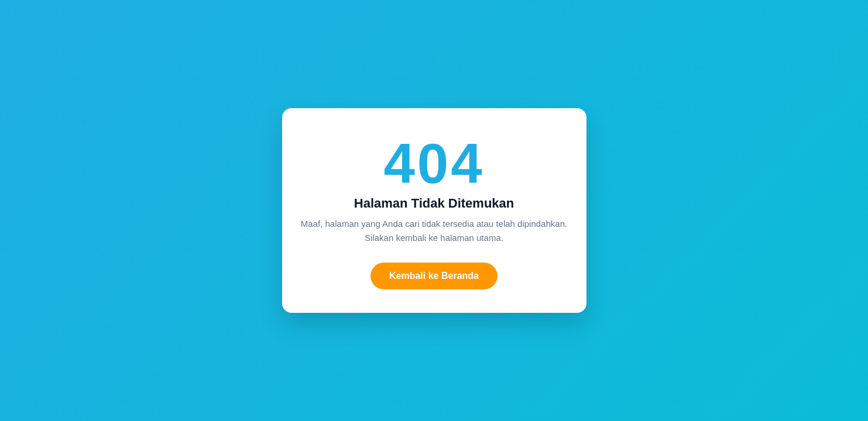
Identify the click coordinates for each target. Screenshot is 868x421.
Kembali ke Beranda (434, 276)
